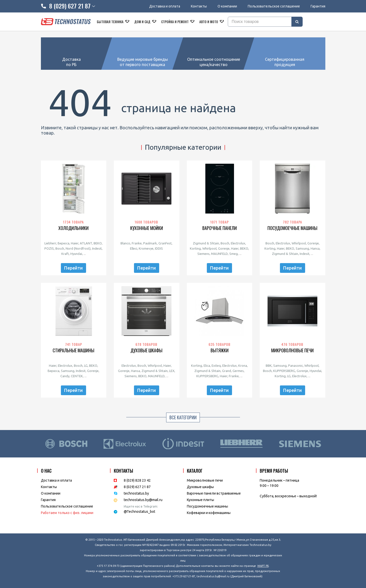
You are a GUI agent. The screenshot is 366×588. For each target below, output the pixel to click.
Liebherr (50, 243)
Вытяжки (220, 350)
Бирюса (63, 243)
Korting (195, 248)
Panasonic (296, 366)
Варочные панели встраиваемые (214, 493)
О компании (227, 6)
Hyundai (76, 254)
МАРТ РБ (263, 566)
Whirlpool (209, 248)
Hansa (315, 248)
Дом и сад (143, 22)
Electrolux (238, 243)
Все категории (183, 417)
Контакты (199, 6)
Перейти (73, 268)
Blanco (125, 243)
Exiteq (216, 366)
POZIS (49, 248)
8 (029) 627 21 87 (137, 487)
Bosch (60, 248)
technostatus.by (136, 493)
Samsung (302, 248)
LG (86, 366)
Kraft (65, 254)
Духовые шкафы (146, 350)
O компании (51, 493)
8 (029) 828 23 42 (137, 480)
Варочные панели (220, 228)
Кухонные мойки (147, 228)
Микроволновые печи (292, 350)
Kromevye (146, 248)
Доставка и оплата (165, 6)
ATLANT (86, 243)
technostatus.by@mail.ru (143, 500)
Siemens (203, 254)
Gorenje (224, 248)
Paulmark (150, 243)
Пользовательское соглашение (274, 6)
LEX (172, 371)
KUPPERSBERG (207, 376)
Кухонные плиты (200, 500)
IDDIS (159, 248)
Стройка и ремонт (175, 22)
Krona (243, 366)
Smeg (234, 254)
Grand (227, 371)
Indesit (97, 248)
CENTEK (77, 376)
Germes (238, 371)
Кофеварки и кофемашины (209, 513)
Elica (207, 366)
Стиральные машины (73, 350)
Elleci (134, 248)
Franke (137, 243)
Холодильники (73, 228)
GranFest (165, 243)
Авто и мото (209, 22)
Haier (75, 243)
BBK (269, 366)
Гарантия (318, 6)
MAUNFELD (219, 254)
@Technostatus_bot (139, 512)
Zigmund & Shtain (206, 243)
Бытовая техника (111, 22)
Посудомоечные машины (292, 228)
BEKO (98, 243)
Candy (65, 376)
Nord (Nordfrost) (78, 248)
